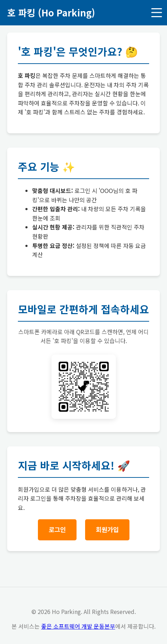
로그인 (57, 529)
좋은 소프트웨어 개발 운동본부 (78, 626)
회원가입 (107, 529)
